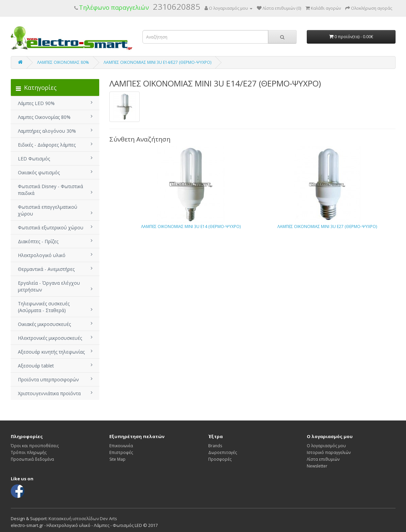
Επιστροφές (121, 452)
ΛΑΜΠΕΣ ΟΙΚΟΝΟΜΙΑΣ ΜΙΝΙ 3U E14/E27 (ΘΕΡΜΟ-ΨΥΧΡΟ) (157, 62)
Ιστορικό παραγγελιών (329, 452)
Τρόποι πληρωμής (29, 452)
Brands (215, 446)
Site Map (117, 459)
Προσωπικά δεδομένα (32, 459)
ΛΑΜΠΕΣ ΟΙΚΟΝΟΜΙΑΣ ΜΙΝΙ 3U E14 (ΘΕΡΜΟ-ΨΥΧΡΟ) (191, 226)
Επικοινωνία (121, 446)
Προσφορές (220, 459)
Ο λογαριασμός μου (326, 446)
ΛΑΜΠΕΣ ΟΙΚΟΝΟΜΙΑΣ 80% (63, 62)
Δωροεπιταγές (223, 452)
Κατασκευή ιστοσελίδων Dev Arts (83, 518)
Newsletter (317, 466)
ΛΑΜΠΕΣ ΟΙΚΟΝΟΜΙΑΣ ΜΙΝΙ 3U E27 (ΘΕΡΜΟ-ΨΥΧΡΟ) (327, 226)
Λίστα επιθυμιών (323, 459)
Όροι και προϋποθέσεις (35, 446)
